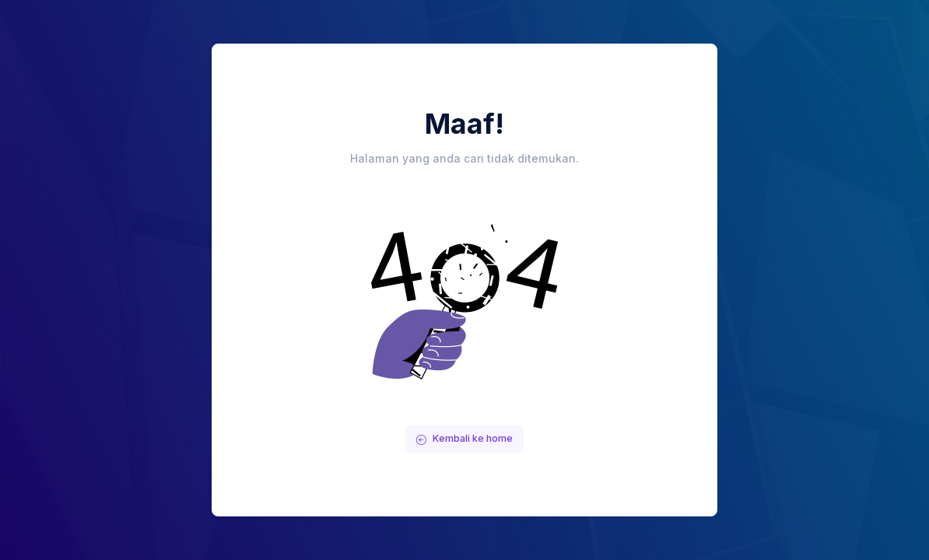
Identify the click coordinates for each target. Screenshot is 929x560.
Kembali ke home (464, 438)
